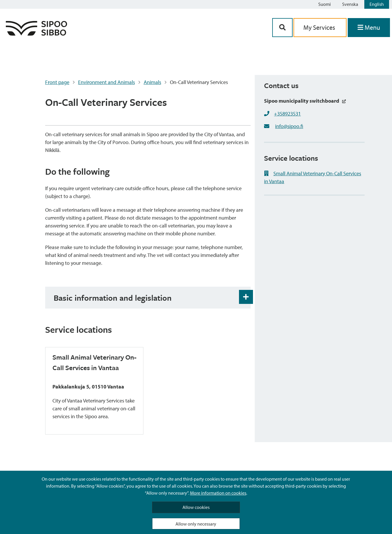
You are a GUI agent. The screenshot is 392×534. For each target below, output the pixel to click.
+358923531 (287, 114)
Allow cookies (196, 507)
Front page (57, 82)
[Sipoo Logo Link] (36, 34)
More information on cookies (218, 493)
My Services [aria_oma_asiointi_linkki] (320, 27)
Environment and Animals (107, 82)
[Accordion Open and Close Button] (246, 297)
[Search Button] (282, 28)
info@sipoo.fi (289, 126)
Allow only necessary (196, 524)
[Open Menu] (369, 28)
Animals (152, 82)
